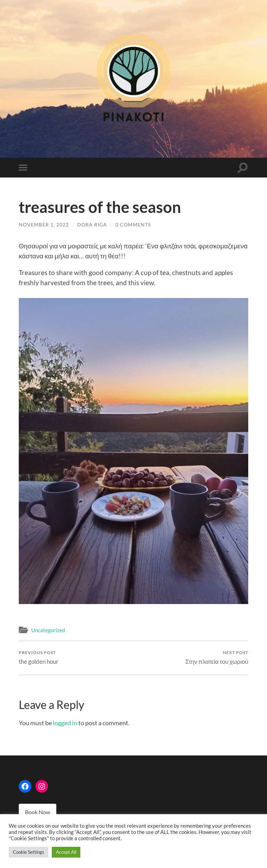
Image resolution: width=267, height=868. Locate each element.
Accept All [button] (66, 852)
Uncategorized (48, 630)
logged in (65, 723)
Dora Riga (92, 225)
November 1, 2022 (44, 225)
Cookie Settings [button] (29, 852)
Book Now (38, 812)
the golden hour (39, 657)
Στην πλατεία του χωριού (217, 657)
